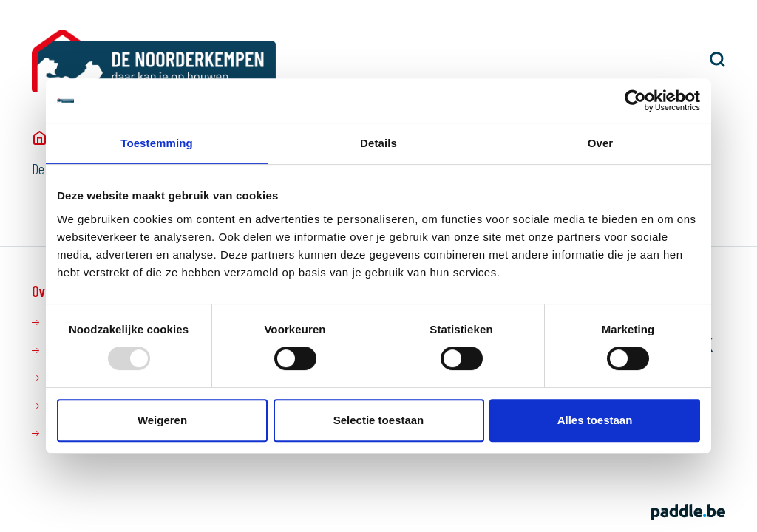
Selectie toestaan (379, 420)
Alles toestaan (595, 420)
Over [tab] (601, 143)
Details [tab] (378, 143)
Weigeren (162, 420)
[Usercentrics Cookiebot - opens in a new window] (635, 100)
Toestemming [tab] (157, 143)
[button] (717, 59)
